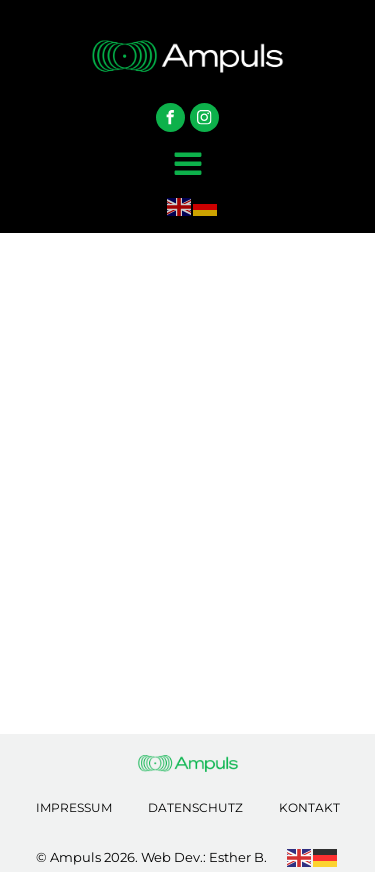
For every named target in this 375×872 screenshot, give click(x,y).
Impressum (74, 807)
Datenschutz (195, 807)
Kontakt (309, 807)
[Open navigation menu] (188, 166)
